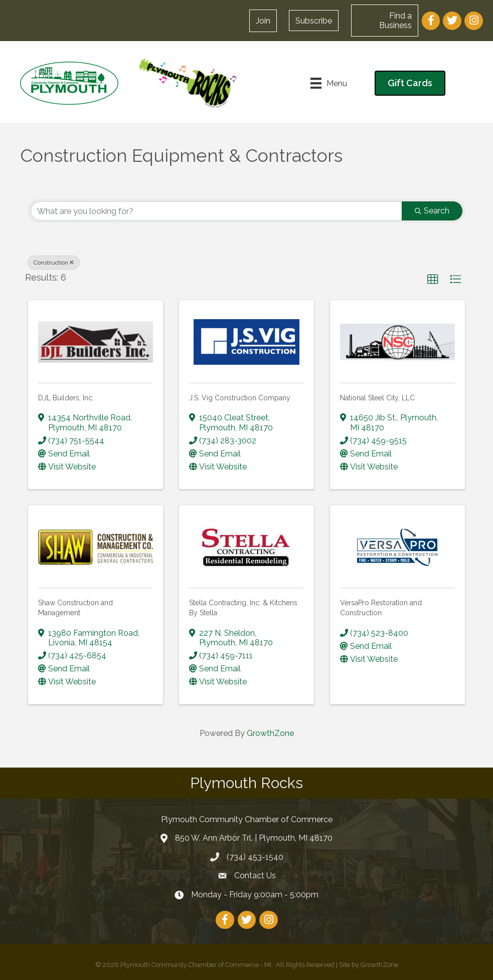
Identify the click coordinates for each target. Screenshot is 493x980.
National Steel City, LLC (377, 398)
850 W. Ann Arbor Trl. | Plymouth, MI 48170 (254, 838)
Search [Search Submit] (432, 211)
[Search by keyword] (216, 211)
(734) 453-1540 (255, 857)
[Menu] (329, 83)
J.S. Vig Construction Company (240, 398)
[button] (263, 21)
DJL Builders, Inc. (66, 398)
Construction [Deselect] (54, 263)
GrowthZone (270, 733)
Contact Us (255, 876)
